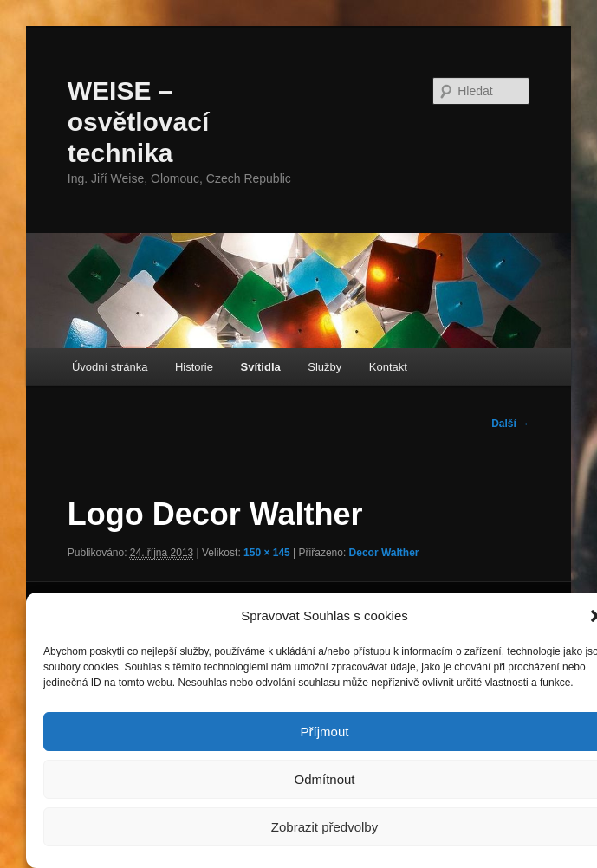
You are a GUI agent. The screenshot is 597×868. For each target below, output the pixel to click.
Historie (194, 367)
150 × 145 (267, 553)
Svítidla (261, 367)
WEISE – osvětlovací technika (138, 122)
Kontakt (388, 367)
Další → (510, 424)
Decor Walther (384, 553)
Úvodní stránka (110, 367)
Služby (324, 367)
